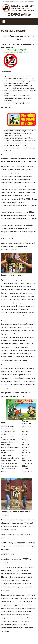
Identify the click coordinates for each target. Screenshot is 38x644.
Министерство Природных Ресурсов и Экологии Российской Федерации (19, 2)
